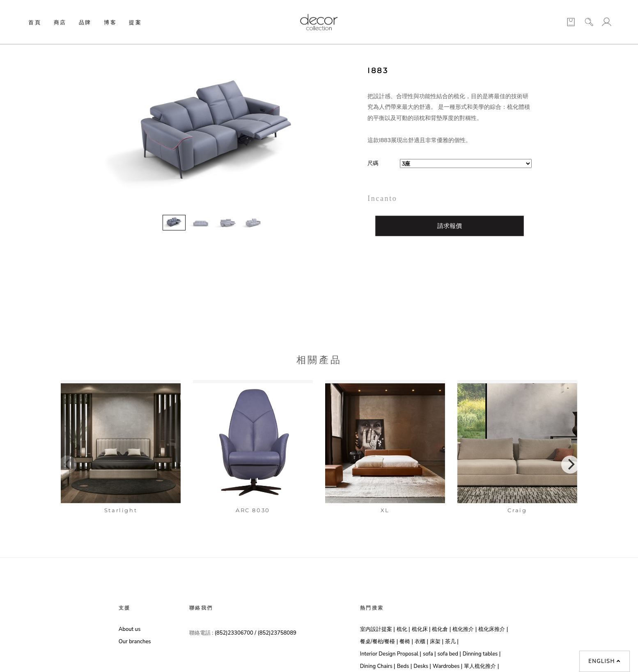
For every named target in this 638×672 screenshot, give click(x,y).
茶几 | (452, 642)
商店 (60, 22)
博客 (110, 22)
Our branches (135, 642)
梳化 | (403, 629)
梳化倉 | (441, 629)
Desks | (422, 666)
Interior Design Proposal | (391, 654)
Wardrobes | (448, 666)
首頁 (35, 22)
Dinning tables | (482, 654)
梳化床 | (421, 629)
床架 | (437, 642)
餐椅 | (406, 642)
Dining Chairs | (378, 666)
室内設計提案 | (378, 629)
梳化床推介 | (493, 629)
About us (130, 629)
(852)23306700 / (236, 633)
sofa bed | (449, 654)
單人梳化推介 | (481, 666)
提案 (135, 22)
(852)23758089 (278, 633)
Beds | (405, 666)
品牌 (85, 22)
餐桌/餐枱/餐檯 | (379, 642)
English (604, 661)
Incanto (382, 198)
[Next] (570, 465)
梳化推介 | (465, 629)
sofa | (429, 654)
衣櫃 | (421, 642)
